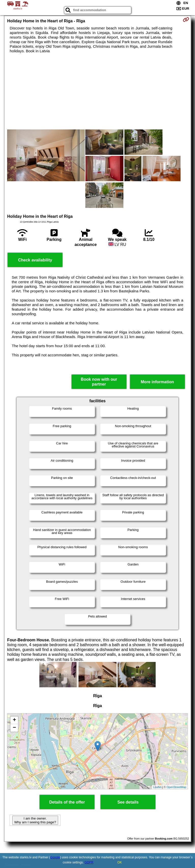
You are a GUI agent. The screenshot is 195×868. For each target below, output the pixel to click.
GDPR (89, 862)
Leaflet (157, 787)
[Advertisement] (97, 91)
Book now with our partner (99, 382)
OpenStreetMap (176, 787)
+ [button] (14, 720)
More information (157, 382)
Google (55, 857)
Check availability (35, 260)
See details (128, 802)
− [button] (14, 728)
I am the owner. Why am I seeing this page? (35, 820)
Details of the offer (67, 802)
